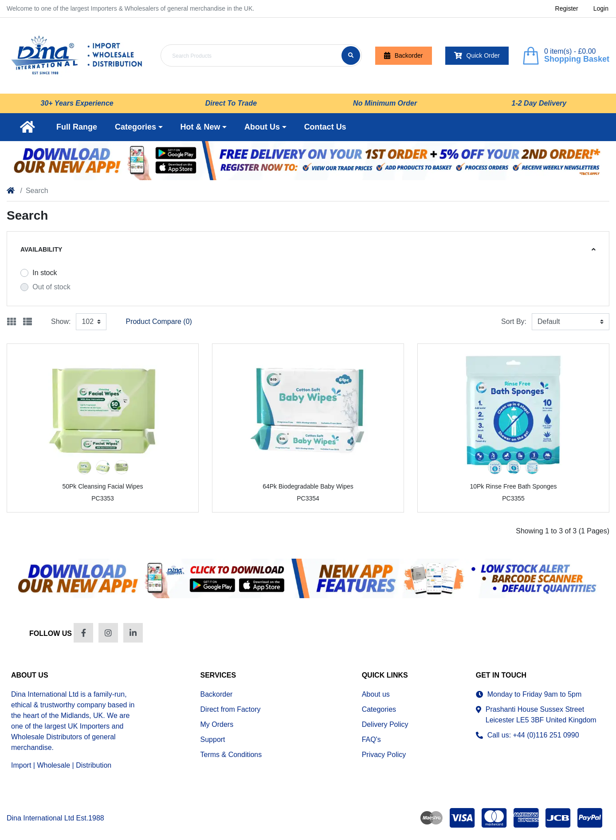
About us (376, 694)
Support (213, 739)
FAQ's (371, 739)
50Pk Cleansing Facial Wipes (102, 486)
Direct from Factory (231, 709)
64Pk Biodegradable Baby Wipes (308, 486)
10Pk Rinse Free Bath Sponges (513, 486)
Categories (379, 709)
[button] (139, 127)
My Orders (217, 724)
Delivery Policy (385, 724)
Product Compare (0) (159, 321)
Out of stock (51, 287)
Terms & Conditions (231, 755)
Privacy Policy (384, 755)
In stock (45, 273)
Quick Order (477, 56)
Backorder (404, 56)
